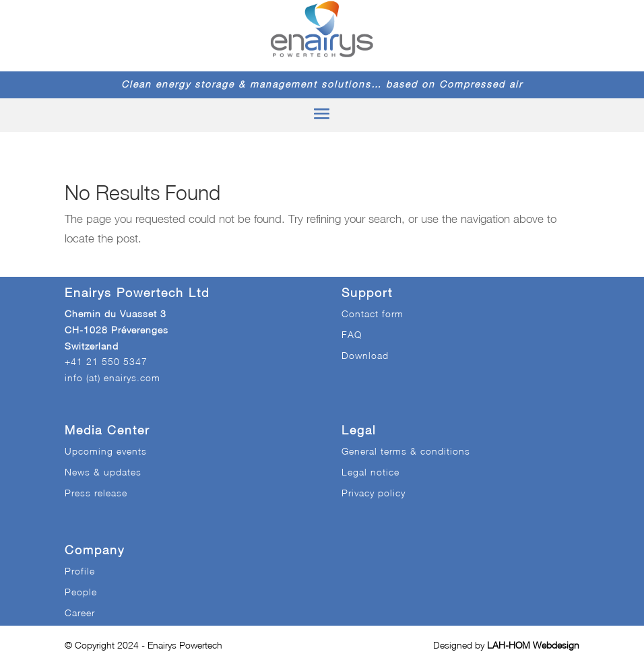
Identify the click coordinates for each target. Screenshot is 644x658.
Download (365, 355)
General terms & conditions (406, 451)
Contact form (373, 314)
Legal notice (371, 472)
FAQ (352, 334)
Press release (96, 493)
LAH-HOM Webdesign (533, 645)
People (81, 592)
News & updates (103, 472)
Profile (80, 571)
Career (80, 613)
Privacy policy (374, 493)
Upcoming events (106, 451)
